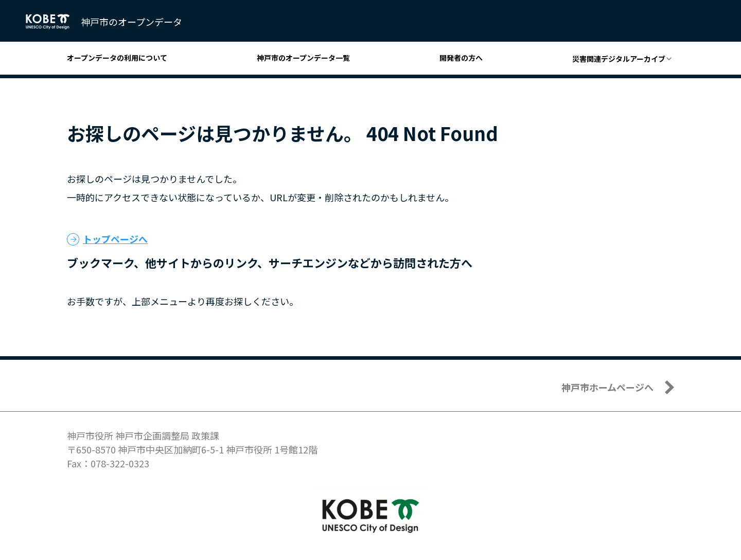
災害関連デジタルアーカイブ (619, 59)
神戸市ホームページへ (607, 387)
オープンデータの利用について (117, 58)
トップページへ (115, 239)
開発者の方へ (461, 58)
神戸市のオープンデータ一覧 (303, 58)
